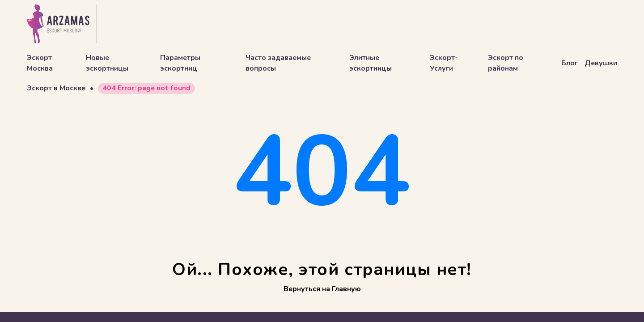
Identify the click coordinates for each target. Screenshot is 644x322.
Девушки (601, 63)
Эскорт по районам (506, 63)
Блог (570, 63)
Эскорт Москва (40, 63)
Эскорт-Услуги (444, 63)
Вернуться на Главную (322, 289)
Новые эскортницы (107, 63)
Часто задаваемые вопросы (278, 63)
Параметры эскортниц (180, 63)
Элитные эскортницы (371, 63)
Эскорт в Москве (56, 88)
